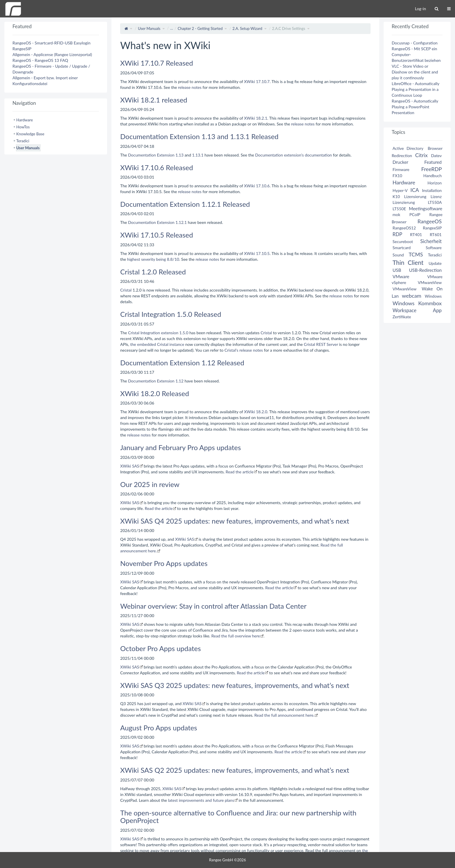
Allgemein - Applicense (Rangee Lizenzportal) (52, 54)
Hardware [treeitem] (25, 120)
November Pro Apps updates (164, 563)
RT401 (416, 234)
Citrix (421, 155)
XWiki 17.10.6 (257, 186)
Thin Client (408, 262)
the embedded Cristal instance (157, 344)
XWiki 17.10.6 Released (157, 167)
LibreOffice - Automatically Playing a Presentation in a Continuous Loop (416, 89)
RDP (397, 234)
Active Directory (408, 148)
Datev (436, 156)
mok (397, 214)
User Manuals (149, 28)
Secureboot (403, 241)
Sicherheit (431, 241)
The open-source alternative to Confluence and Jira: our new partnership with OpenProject (238, 816)
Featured (433, 162)
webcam (412, 296)
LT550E (399, 209)
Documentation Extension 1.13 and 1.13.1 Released (199, 136)
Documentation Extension (151, 155)
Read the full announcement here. (285, 715)
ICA (415, 190)
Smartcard (402, 248)
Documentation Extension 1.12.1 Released (185, 204)
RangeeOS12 (404, 228)
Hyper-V (400, 190)
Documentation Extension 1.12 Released (182, 363)
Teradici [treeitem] (23, 141)
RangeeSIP (22, 49)
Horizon (435, 183)
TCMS (416, 254)
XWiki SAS (130, 466)
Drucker (400, 162)
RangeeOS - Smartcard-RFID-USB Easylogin (52, 43)
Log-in (420, 9)
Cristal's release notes (243, 350)
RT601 (436, 234)
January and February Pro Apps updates (180, 447)
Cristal (126, 290)
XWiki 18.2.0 (256, 412)
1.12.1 (181, 222)
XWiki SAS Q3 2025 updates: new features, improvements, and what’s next (235, 685)
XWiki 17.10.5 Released (157, 235)
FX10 (397, 176)
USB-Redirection (425, 270)
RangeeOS (430, 221)
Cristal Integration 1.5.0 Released (171, 314)
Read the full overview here (236, 636)
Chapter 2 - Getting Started (200, 28)
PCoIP (415, 214)
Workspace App (417, 310)
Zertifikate (402, 317)
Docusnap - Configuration (415, 43)
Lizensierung (415, 196)
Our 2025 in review (150, 484)
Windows (433, 296)
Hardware (404, 182)
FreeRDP (431, 169)
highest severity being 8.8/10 (153, 259)
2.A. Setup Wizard (247, 28)
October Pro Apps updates (160, 648)
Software (434, 248)
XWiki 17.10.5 (257, 253)
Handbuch (433, 176)
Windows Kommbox (417, 303)
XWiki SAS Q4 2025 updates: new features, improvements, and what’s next (235, 521)
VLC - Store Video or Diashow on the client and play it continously (415, 72)
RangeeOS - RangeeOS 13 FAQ (40, 60)
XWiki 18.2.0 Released (155, 393)
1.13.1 (198, 155)
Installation (432, 190)
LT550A (435, 202)
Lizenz (436, 196)
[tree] (56, 134)
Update (435, 263)
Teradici (435, 255)
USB (397, 270)
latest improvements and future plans (201, 800)
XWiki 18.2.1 (256, 118)
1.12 (180, 381)
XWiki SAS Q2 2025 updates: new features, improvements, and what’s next (235, 770)
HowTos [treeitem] (23, 127)
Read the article (240, 472)
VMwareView (430, 282)
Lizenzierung (404, 202)
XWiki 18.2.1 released (154, 100)
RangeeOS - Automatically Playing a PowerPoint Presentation (415, 107)
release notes (190, 87)
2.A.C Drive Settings (289, 28)
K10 (396, 196)
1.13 (180, 155)
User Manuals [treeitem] (28, 148)
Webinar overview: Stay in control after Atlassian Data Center (213, 606)
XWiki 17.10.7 (257, 81)
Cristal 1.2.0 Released (153, 272)
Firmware (401, 169)
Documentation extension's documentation (293, 155)
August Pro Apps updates (159, 728)
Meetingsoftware (426, 209)
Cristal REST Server (321, 344)
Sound (398, 255)
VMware (401, 276)
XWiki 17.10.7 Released (157, 63)
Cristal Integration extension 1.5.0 (158, 333)
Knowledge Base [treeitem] (30, 134)
